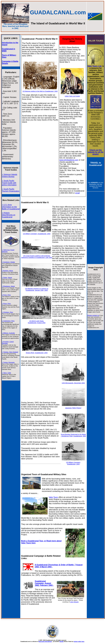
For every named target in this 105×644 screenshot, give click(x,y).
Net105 (62, 642)
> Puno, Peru (6, 295)
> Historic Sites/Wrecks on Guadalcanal (9, 215)
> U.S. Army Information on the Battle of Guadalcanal (11, 207)
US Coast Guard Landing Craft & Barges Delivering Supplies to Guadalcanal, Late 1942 (37, 257)
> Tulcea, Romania (8, 362)
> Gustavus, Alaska (8, 262)
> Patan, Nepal (7, 278)
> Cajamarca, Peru (8, 321)
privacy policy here (79, 642)
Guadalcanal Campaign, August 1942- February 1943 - (44, 583)
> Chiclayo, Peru (7, 312)
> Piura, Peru (6, 304)
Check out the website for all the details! (96, 152)
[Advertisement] (41, 385)
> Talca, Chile (6, 373)
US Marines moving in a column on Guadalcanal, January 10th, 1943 (37, 289)
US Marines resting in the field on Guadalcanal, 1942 (40, 91)
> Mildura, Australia (8, 333)
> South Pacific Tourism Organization (11, 190)
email (77, 193)
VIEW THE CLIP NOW (72, 96)
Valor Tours (53, 497)
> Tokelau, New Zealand (10, 352)
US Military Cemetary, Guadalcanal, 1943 (37, 234)
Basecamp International (45, 642)
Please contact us (93, 315)
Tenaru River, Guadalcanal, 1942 (37, 353)
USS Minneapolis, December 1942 (73, 383)
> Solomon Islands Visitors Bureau (10, 176)
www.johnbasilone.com (69, 160)
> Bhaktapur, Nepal (8, 286)
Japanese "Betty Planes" (73, 408)
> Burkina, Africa (7, 271)
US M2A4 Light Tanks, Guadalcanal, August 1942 (37, 322)
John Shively (74, 602)
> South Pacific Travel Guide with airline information (9, 183)
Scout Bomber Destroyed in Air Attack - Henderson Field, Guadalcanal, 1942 (73, 435)
